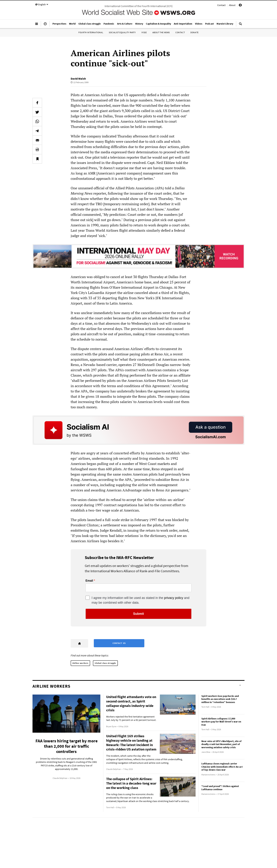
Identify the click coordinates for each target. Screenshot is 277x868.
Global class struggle (105, 663)
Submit (139, 614)
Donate (195, 32)
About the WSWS (161, 32)
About (232, 5)
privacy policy (174, 598)
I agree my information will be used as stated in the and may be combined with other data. (141, 600)
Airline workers (80, 663)
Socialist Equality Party (122, 32)
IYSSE (144, 32)
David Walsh (78, 79)
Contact (221, 5)
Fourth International (91, 32)
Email (89, 581)
